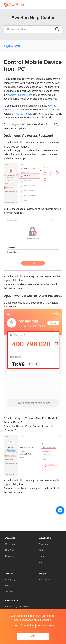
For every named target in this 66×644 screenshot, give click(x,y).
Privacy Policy (46, 625)
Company (10, 580)
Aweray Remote (23, 114)
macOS (42, 550)
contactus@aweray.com (17, 606)
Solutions (10, 544)
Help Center (44, 580)
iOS (40, 562)
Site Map (10, 591)
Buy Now (10, 550)
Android (42, 556)
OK (33, 636)
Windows (43, 544)
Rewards (10, 556)
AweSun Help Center (33, 18)
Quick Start (13, 46)
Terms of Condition (23, 625)
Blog (8, 586)
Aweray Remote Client (20, 95)
